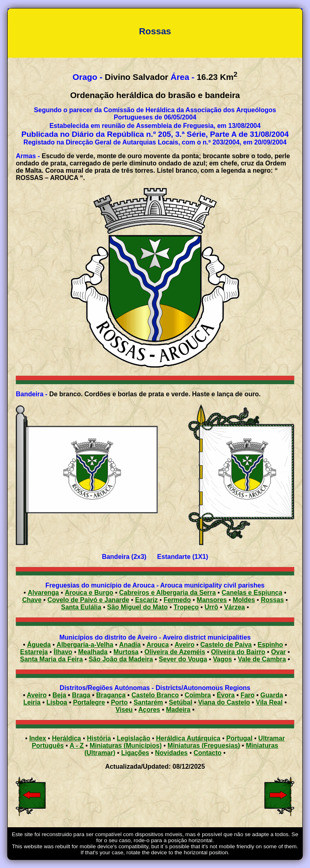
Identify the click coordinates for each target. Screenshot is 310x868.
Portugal (239, 738)
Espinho (270, 645)
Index (38, 738)
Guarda (272, 695)
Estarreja (34, 652)
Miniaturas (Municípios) (126, 746)
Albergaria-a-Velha (85, 645)
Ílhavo (63, 652)
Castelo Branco (155, 695)
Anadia (130, 645)
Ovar (279, 652)
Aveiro (185, 645)
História (99, 738)
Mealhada (93, 652)
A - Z (76, 746)
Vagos (223, 659)
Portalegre (89, 702)
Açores (149, 710)
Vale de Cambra (262, 659)
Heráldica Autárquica (188, 738)
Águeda (39, 645)
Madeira (178, 710)
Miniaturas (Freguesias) (204, 746)
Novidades (171, 753)
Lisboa (57, 702)
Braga (81, 695)
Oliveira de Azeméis (175, 652)
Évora (226, 695)
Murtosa (126, 652)
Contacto (207, 753)
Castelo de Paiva (226, 645)
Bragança (111, 695)
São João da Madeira (121, 659)
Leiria (32, 702)
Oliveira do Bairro (238, 652)
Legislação (133, 738)
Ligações (135, 753)
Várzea (235, 607)
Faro (248, 695)
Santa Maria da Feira (52, 659)
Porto (119, 702)
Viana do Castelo (224, 702)
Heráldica (67, 738)
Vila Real (269, 702)
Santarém (148, 702)
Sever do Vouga (183, 659)
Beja (59, 695)
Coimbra (198, 695)
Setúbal (180, 702)
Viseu (124, 710)
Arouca (158, 645)
